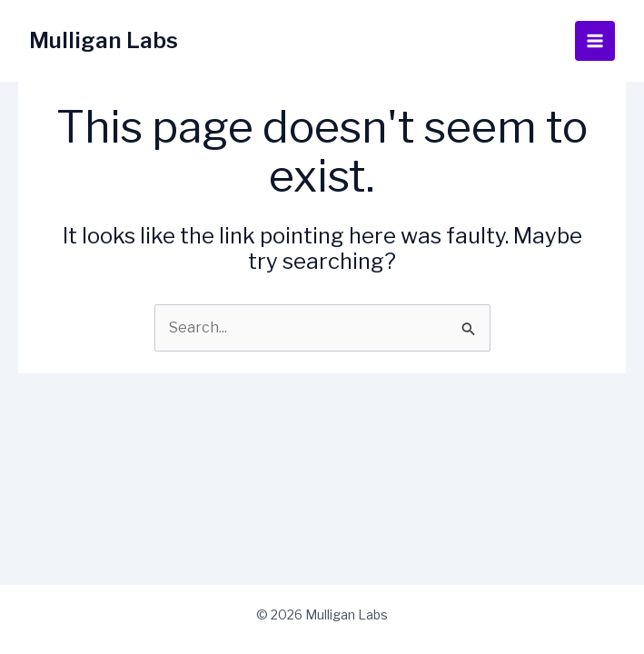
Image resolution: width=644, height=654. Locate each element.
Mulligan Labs (104, 40)
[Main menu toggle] (595, 41)
